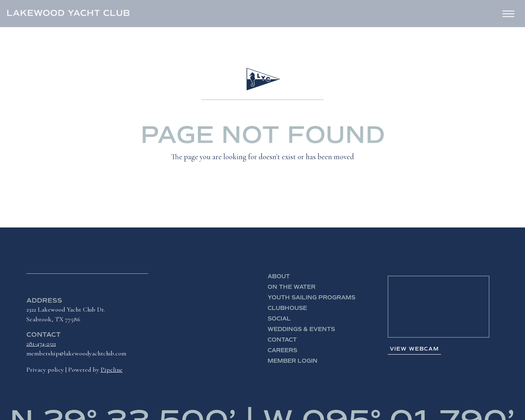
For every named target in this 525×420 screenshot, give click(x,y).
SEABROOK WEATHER (439, 307)
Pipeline (112, 370)
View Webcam (414, 349)
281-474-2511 (41, 344)
